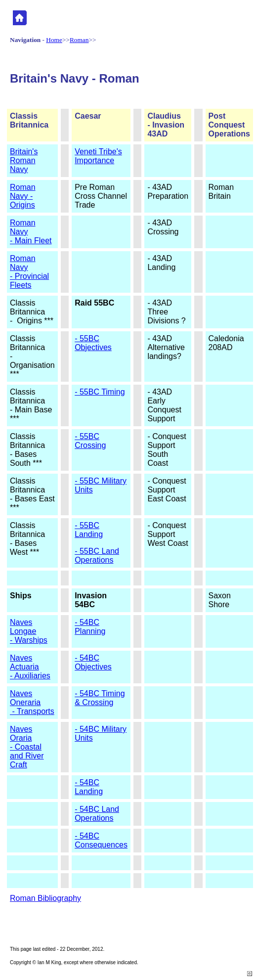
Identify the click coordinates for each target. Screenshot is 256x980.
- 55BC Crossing (90, 441)
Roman (79, 40)
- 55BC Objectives (93, 343)
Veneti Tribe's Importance (98, 156)
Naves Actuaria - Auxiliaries (30, 667)
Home (54, 40)
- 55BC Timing (100, 392)
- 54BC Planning (90, 627)
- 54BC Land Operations (97, 814)
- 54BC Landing (89, 787)
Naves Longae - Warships (29, 631)
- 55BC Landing (89, 530)
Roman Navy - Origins (23, 196)
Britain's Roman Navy (24, 160)
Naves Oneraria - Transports (32, 702)
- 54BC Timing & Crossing (100, 698)
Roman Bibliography (45, 898)
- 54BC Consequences (101, 840)
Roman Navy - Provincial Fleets (29, 272)
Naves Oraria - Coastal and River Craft (27, 747)
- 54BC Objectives (93, 662)
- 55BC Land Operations (97, 556)
